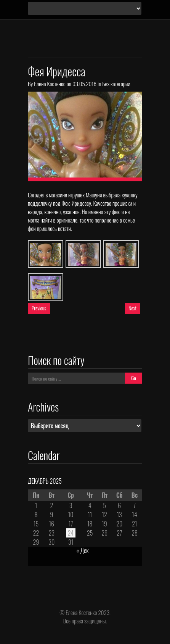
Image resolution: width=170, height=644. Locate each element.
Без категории (116, 84)
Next (133, 308)
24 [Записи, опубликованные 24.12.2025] (71, 533)
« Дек (82, 550)
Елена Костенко (50, 84)
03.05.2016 (84, 84)
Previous (39, 308)
